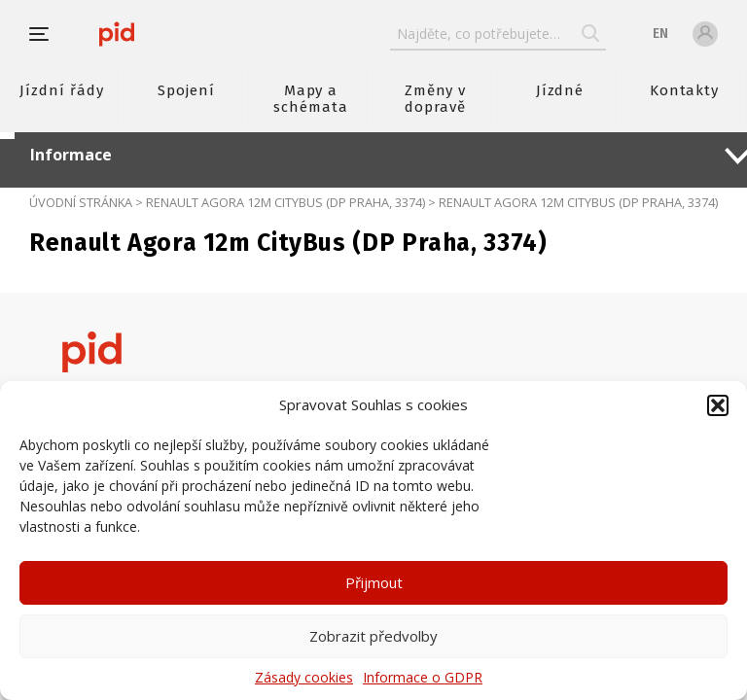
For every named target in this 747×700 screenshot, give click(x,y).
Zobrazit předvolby (373, 636)
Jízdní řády (61, 90)
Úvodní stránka (81, 202)
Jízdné (560, 90)
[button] (718, 405)
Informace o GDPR (423, 677)
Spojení (186, 90)
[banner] (117, 34)
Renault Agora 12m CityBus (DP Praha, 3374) (285, 202)
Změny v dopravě (436, 99)
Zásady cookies (304, 677)
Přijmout (374, 582)
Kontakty (685, 90)
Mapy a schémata (311, 99)
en (660, 34)
